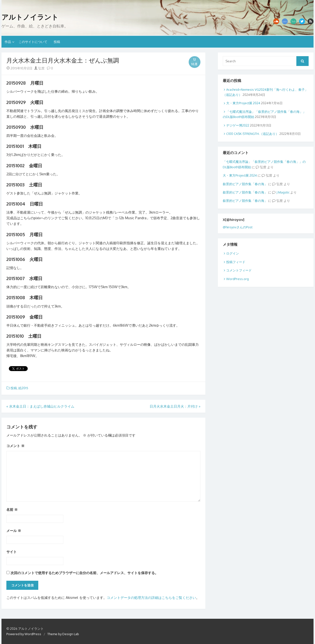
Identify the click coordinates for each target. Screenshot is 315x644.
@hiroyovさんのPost (238, 227)
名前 (12, 509)
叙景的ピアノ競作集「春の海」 (245, 184)
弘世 (39, 68)
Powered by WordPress (24, 634)
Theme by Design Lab (63, 634)
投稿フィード (236, 262)
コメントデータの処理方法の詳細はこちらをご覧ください (151, 598)
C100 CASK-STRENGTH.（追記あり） (252, 134)
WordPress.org (237, 279)
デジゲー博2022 (238, 125)
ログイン (233, 253)
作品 (8, 42)
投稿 (57, 42)
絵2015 (23, 388)
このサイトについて (33, 42)
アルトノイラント (30, 17)
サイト (12, 552)
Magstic (284, 192)
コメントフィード (239, 270)
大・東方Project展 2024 (243, 103)
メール (14, 531)
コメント (15, 446)
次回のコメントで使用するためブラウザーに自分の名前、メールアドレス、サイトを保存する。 (84, 573)
